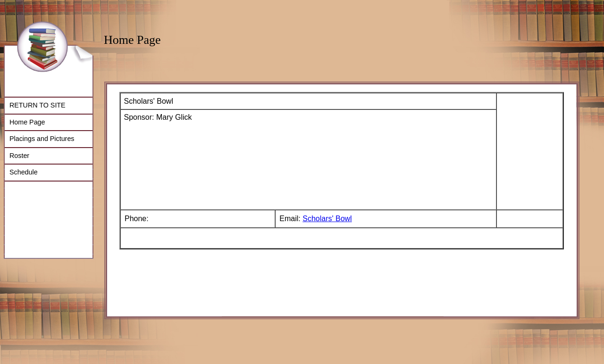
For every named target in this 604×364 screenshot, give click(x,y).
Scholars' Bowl (327, 219)
